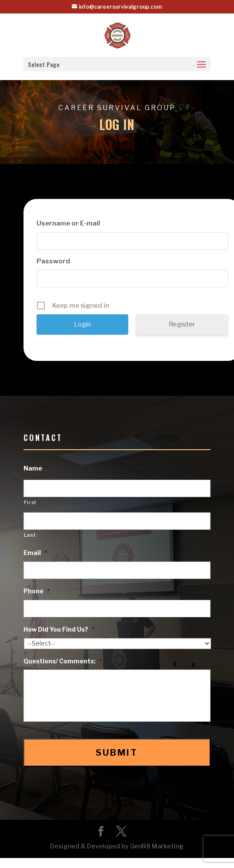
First (30, 502)
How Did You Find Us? (59, 629)
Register (182, 324)
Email (35, 553)
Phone (37, 591)
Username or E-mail (68, 223)
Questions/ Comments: (63, 661)
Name (36, 468)
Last (30, 535)
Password (53, 261)
